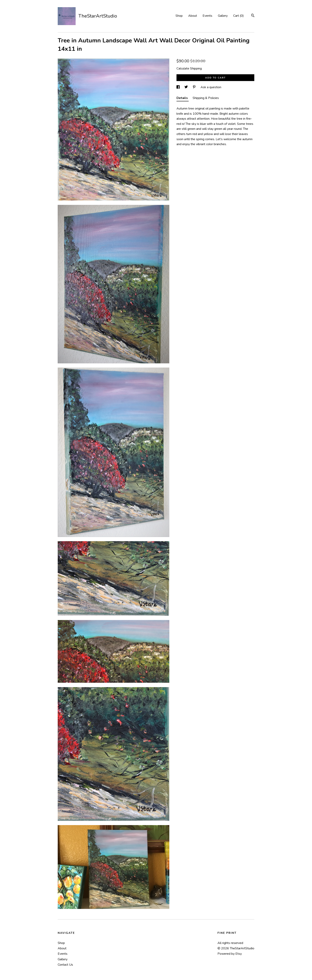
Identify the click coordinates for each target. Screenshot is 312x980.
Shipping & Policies (206, 98)
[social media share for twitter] (187, 87)
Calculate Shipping (189, 68)
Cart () (238, 16)
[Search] (253, 16)
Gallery (223, 16)
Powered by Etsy (230, 954)
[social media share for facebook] (178, 87)
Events (207, 16)
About (193, 16)
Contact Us (65, 965)
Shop (179, 16)
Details (183, 98)
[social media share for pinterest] (195, 87)
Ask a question (211, 87)
